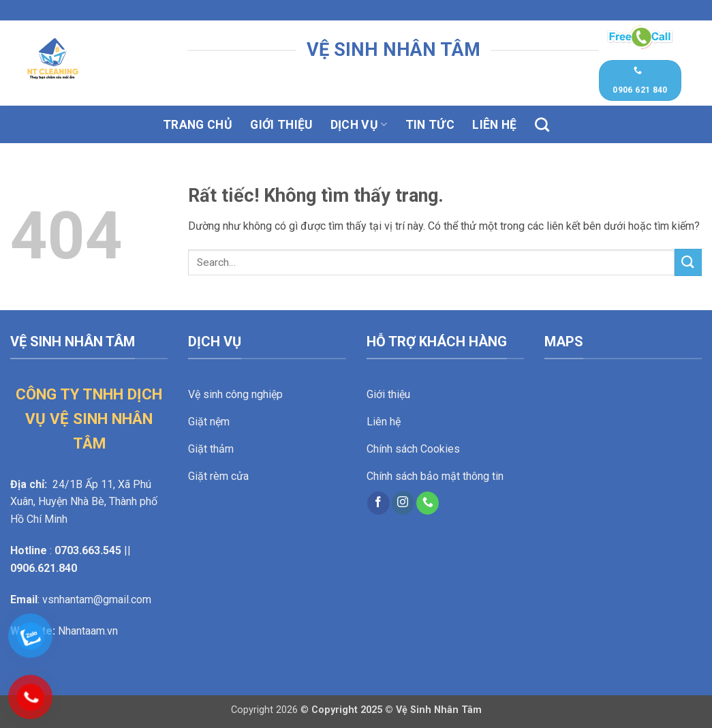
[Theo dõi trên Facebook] (378, 503)
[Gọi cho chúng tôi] (428, 503)
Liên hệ (494, 125)
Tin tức (430, 125)
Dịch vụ (359, 125)
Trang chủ (198, 125)
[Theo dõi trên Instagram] (403, 503)
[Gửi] (688, 262)
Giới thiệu (281, 125)
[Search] (542, 124)
